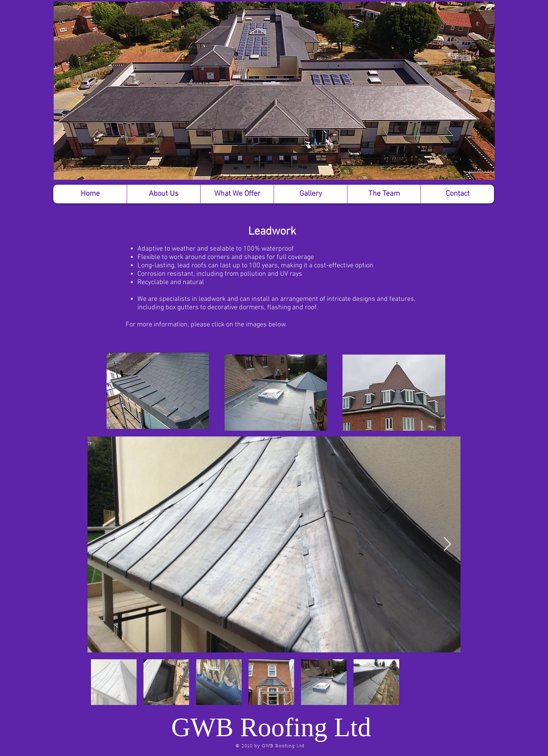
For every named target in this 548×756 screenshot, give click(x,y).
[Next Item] (447, 544)
